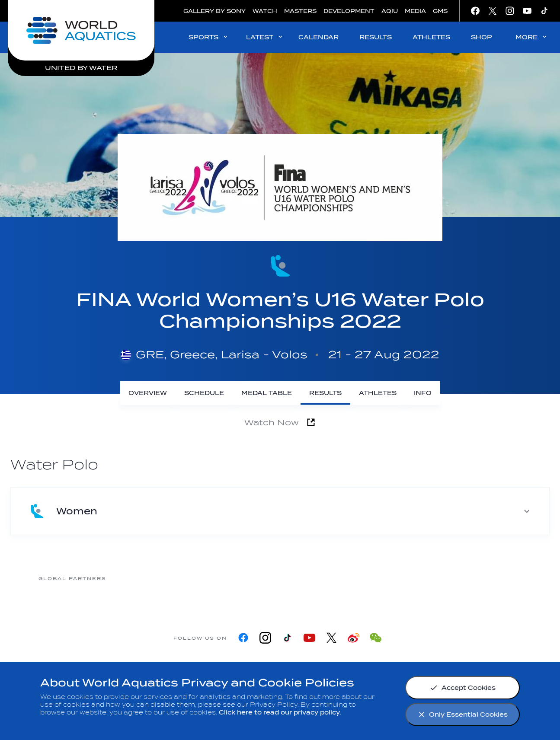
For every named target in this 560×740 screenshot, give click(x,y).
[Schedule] (204, 393)
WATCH (265, 11)
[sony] (418, 578)
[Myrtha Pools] (210, 578)
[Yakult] (487, 578)
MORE (532, 37)
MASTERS (300, 11)
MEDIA (415, 11)
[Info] (423, 393)
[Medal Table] (267, 393)
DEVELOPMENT (349, 11)
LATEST (265, 37)
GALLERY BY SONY (214, 11)
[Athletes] (378, 393)
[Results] (325, 393)
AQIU (390, 11)
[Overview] (148, 393)
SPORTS (209, 37)
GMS (440, 11)
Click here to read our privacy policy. (280, 713)
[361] (141, 578)
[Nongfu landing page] (279, 578)
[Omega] (349, 578)
